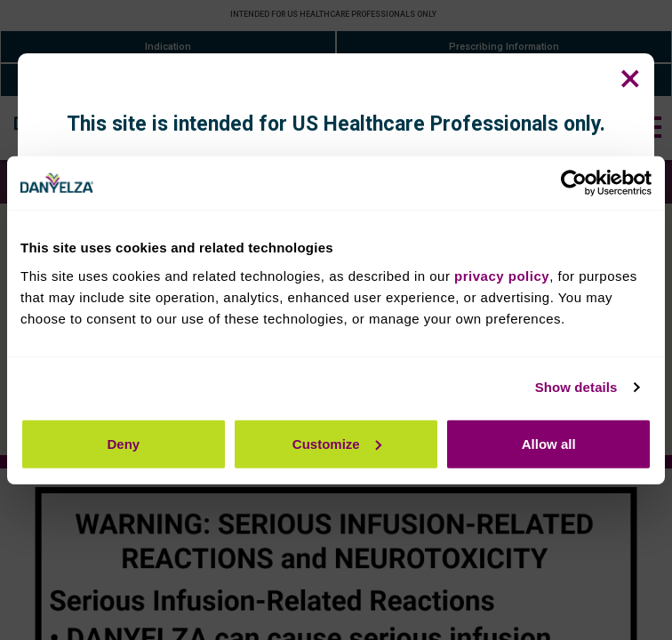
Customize (337, 443)
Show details (576, 387)
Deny (123, 443)
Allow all (549, 443)
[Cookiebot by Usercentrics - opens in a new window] (574, 183)
